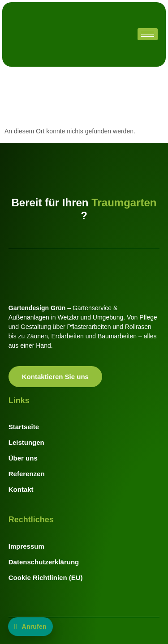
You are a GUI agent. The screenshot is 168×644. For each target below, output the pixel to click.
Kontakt (21, 489)
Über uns (23, 458)
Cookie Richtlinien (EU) (46, 578)
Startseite (24, 427)
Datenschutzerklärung (44, 562)
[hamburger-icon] (148, 34)
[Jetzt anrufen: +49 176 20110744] (30, 627)
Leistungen (26, 442)
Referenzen (27, 474)
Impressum (26, 546)
